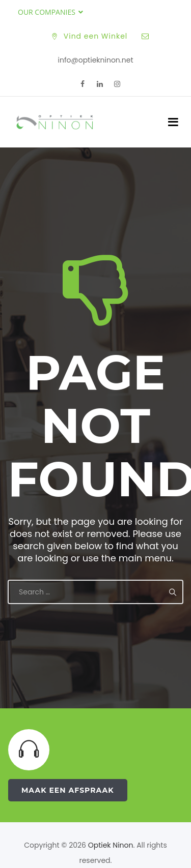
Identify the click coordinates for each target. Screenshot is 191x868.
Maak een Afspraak (68, 790)
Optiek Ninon (111, 845)
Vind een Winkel (96, 36)
